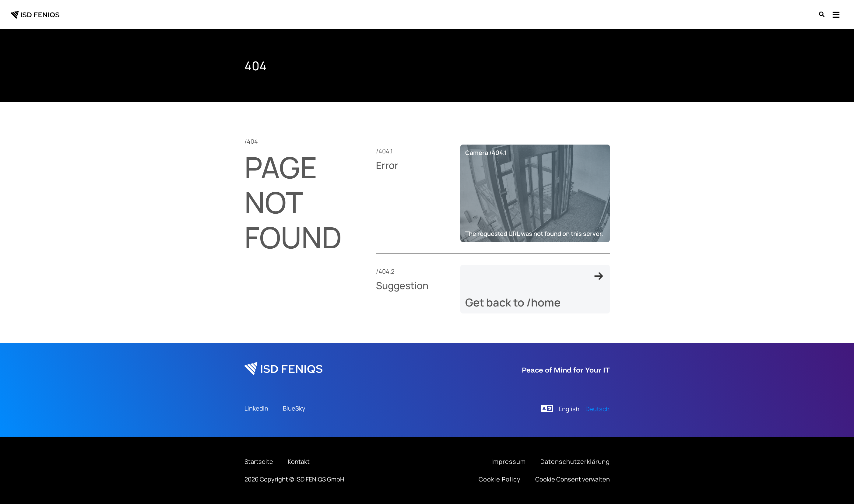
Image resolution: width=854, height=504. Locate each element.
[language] (547, 408)
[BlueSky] (294, 408)
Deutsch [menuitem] (597, 409)
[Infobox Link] (509, 462)
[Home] (259, 462)
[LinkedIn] (256, 408)
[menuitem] (569, 409)
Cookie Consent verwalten (573, 479)
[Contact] (299, 462)
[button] (822, 15)
